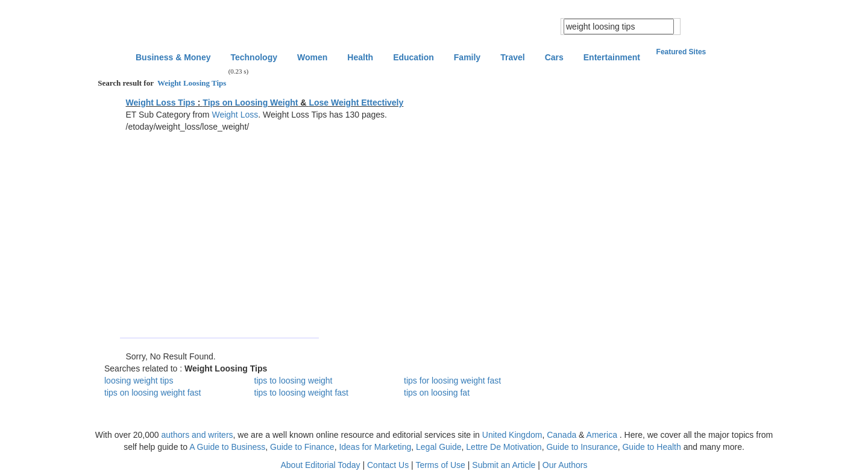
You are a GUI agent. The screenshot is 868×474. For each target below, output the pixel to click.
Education (414, 57)
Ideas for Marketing (375, 447)
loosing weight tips (139, 381)
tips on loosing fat (437, 393)
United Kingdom (512, 435)
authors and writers (197, 435)
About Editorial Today (321, 465)
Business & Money (173, 57)
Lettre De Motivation (504, 447)
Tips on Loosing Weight (250, 103)
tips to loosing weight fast (301, 393)
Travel (512, 57)
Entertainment (612, 57)
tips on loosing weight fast (153, 393)
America (602, 435)
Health (360, 57)
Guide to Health (651, 447)
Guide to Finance (302, 447)
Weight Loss (235, 115)
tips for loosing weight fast (452, 381)
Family (467, 57)
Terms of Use (440, 465)
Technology (254, 57)
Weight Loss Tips (161, 103)
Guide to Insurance (582, 447)
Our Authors (565, 465)
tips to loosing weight (294, 381)
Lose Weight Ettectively (356, 103)
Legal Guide (439, 447)
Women (312, 57)
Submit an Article (504, 465)
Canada (561, 435)
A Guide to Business (227, 447)
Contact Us (388, 465)
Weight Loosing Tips (191, 83)
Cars (554, 57)
